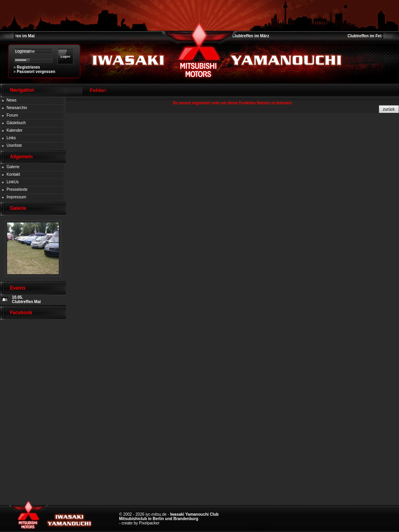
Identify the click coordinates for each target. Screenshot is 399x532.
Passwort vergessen (36, 72)
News (12, 100)
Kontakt (13, 174)
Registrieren (28, 67)
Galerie (13, 167)
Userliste (14, 145)
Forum (13, 115)
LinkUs (13, 182)
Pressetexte (17, 189)
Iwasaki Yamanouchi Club (195, 514)
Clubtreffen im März (251, 36)
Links (11, 138)
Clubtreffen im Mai (17, 36)
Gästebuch (16, 123)
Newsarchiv (17, 108)
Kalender (15, 130)
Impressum (16, 197)
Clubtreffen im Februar (369, 36)
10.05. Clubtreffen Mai (26, 300)
